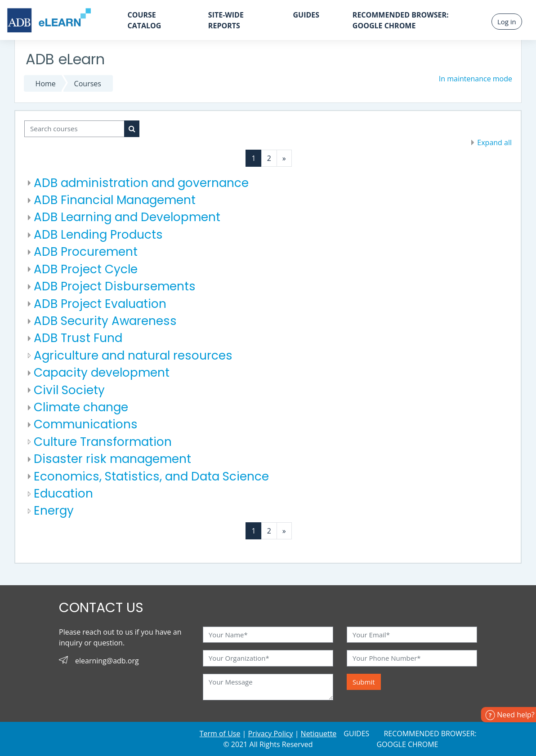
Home (46, 84)
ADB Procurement (86, 252)
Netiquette (319, 734)
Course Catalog (144, 20)
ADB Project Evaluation (100, 304)
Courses (88, 84)
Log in (507, 22)
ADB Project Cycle (86, 269)
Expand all (494, 142)
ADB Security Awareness (105, 321)
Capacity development (102, 373)
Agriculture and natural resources (133, 356)
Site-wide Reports (226, 20)
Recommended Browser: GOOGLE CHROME (401, 20)
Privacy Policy (271, 734)
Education (63, 494)
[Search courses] (74, 129)
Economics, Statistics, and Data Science (151, 476)
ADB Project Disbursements (115, 286)
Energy (54, 511)
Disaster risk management (112, 459)
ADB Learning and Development (127, 217)
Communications (86, 424)
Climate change (81, 407)
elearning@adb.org (107, 661)
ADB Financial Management (115, 200)
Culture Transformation (103, 442)
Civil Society (69, 390)
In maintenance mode (476, 79)
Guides (306, 15)
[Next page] (284, 158)
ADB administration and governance (141, 183)
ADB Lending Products (98, 235)
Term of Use (220, 734)
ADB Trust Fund (78, 338)
